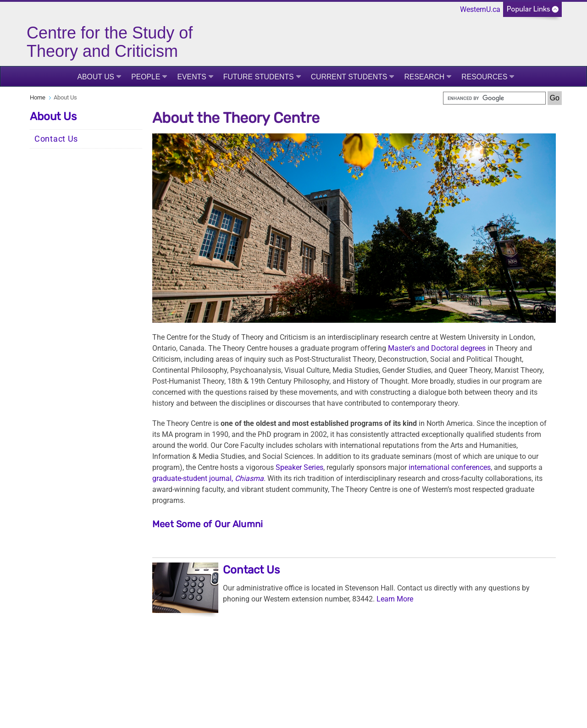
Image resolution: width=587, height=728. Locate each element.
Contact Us (56, 139)
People (146, 77)
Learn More (395, 599)
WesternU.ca (480, 9)
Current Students (349, 77)
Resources (484, 77)
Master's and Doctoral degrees (437, 348)
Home (38, 97)
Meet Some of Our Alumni (208, 524)
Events (191, 77)
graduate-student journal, (208, 478)
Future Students (259, 77)
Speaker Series (299, 467)
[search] (494, 98)
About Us (96, 77)
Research (424, 77)
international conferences (450, 467)
